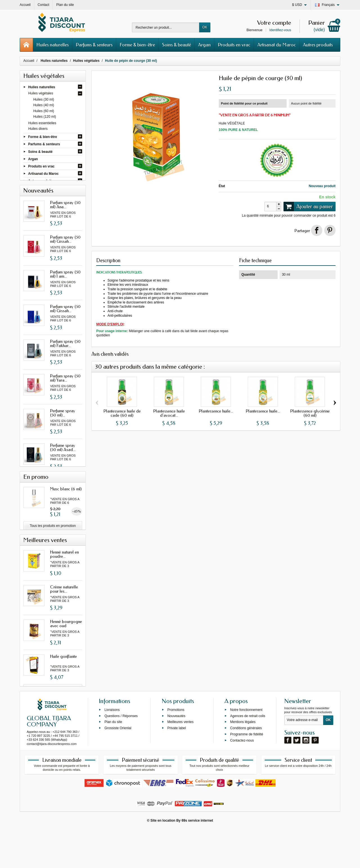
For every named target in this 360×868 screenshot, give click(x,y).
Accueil (29, 61)
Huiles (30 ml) (44, 100)
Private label (177, 766)
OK (205, 27)
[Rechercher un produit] (166, 27)
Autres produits (318, 45)
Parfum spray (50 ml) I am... (65, 281)
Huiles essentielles (42, 123)
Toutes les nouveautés (53, 485)
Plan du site (113, 760)
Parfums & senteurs (94, 45)
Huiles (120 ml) (45, 117)
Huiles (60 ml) (44, 111)
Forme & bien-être (137, 45)
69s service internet (197, 859)
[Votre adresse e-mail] (304, 759)
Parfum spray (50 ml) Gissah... (65, 246)
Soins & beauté (176, 45)
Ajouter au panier (308, 207)
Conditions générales (246, 766)
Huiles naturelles (52, 45)
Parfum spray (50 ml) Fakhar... (65, 350)
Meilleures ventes (180, 760)
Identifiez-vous (280, 30)
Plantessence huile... (216, 411)
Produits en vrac (234, 45)
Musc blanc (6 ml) (66, 515)
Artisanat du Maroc (277, 45)
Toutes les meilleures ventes (53, 718)
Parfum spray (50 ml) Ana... (65, 211)
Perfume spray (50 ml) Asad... (63, 455)
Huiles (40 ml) (44, 105)
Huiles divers (38, 129)
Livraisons (112, 748)
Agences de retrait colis (248, 754)
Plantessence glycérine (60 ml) (310, 413)
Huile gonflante (63, 685)
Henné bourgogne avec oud (66, 653)
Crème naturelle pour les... (64, 618)
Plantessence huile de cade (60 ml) (122, 413)
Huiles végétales (41, 94)
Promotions (176, 748)
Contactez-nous (242, 779)
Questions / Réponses (121, 754)
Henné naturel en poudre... (64, 583)
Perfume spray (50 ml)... (63, 420)
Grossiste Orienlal (118, 766)
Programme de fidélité (247, 772)
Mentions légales (243, 760)
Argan (204, 45)
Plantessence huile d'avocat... (169, 413)
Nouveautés (176, 754)
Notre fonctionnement (246, 748)
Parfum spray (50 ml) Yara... (65, 385)
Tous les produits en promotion (53, 551)
